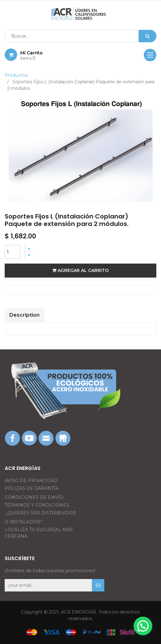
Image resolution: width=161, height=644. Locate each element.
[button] (98, 585)
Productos (16, 75)
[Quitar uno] (29, 255)
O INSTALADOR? (24, 522)
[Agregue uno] (29, 248)
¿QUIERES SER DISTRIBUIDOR (41, 513)
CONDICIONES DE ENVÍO (34, 497)
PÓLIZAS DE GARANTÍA (32, 488)
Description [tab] (24, 315)
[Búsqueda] (147, 36)
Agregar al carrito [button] (80, 270)
